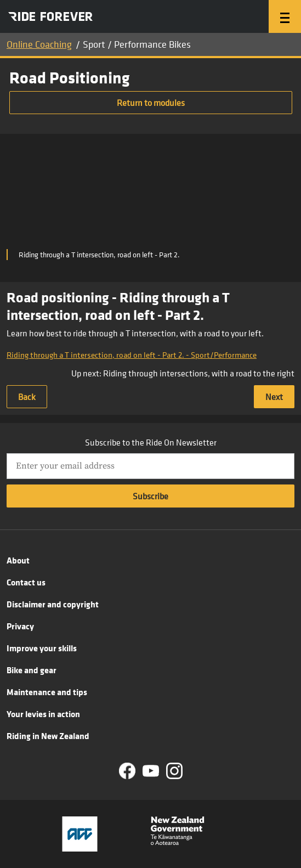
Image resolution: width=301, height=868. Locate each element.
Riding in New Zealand (48, 736)
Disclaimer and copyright (53, 604)
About (18, 560)
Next (274, 397)
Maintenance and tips (47, 692)
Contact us (26, 582)
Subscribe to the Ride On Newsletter (151, 442)
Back (27, 397)
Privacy (20, 626)
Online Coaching (39, 44)
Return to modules (151, 103)
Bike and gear (32, 670)
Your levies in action (43, 714)
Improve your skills (42, 648)
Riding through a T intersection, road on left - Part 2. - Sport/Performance (132, 355)
